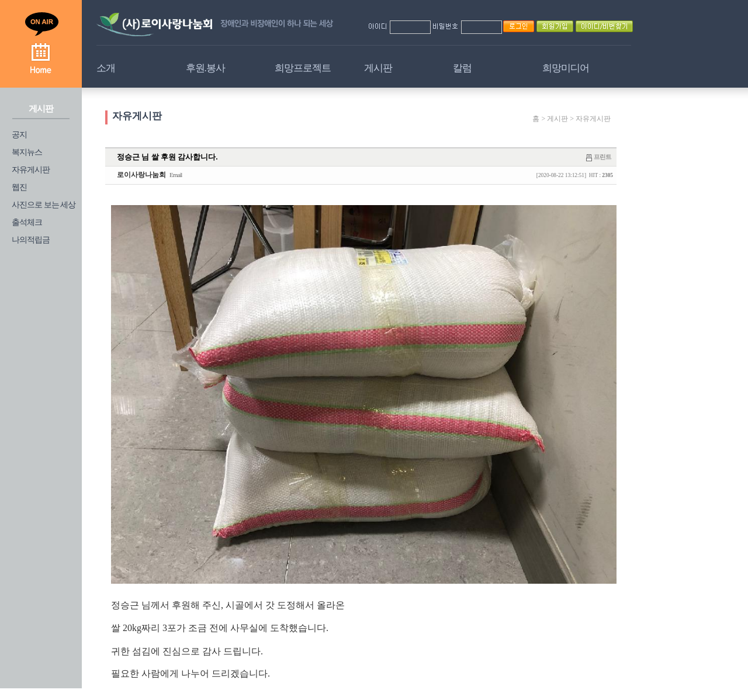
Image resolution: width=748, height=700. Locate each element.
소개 (106, 68)
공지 (19, 135)
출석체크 (27, 222)
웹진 (19, 187)
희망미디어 (566, 68)
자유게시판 (31, 170)
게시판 (378, 68)
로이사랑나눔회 (141, 175)
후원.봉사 (205, 68)
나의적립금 (31, 240)
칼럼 (462, 68)
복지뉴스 (27, 152)
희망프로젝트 (303, 68)
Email (176, 175)
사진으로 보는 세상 (44, 205)
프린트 (602, 157)
